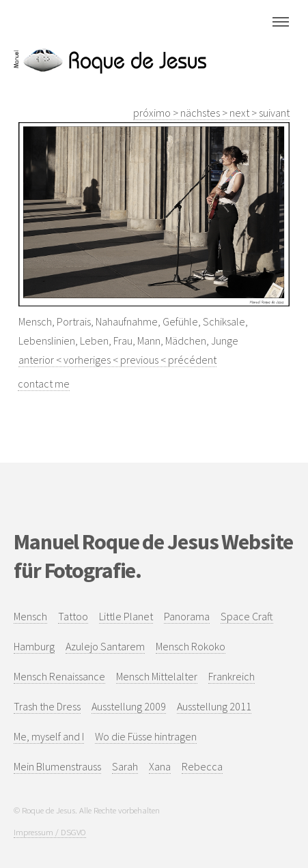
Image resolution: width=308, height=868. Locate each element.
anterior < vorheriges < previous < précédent (117, 360)
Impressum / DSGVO (50, 832)
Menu (281, 22)
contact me (44, 384)
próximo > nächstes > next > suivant (211, 113)
